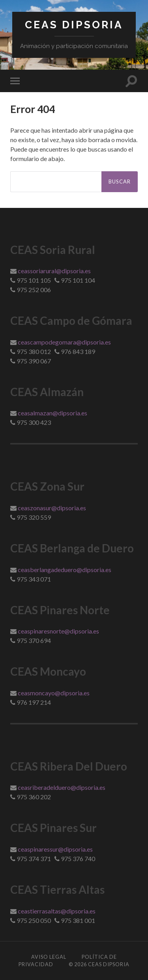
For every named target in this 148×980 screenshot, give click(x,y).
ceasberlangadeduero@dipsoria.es (65, 570)
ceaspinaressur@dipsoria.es (55, 849)
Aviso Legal (49, 957)
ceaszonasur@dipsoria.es (52, 508)
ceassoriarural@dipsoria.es (54, 271)
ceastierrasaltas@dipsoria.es (57, 911)
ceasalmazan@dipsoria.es (52, 413)
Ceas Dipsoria (74, 25)
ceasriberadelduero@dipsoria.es (62, 787)
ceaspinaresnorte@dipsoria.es (58, 631)
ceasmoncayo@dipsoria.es (54, 693)
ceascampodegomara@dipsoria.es (64, 342)
